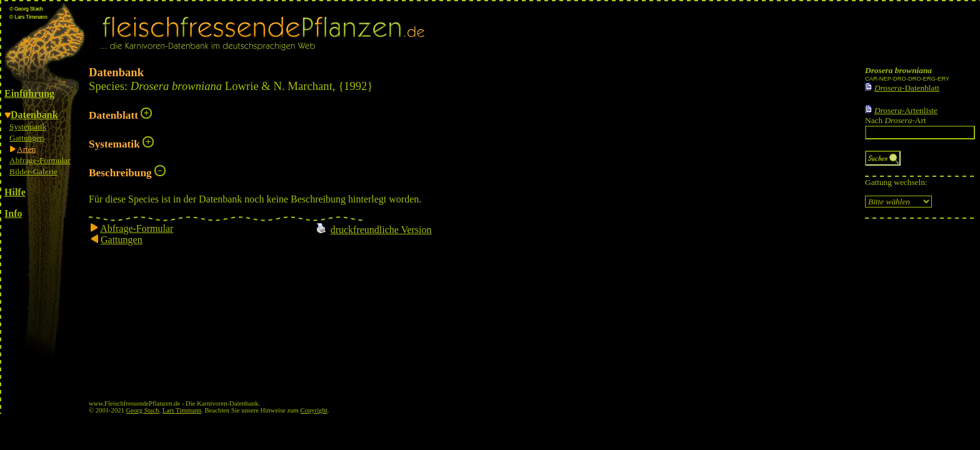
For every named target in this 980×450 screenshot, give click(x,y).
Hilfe (15, 192)
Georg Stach (143, 410)
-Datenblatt (907, 88)
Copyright (314, 410)
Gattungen (27, 138)
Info (13, 213)
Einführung (29, 93)
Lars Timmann (182, 410)
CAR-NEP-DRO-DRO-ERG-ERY (907, 79)
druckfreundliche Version (381, 230)
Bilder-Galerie (33, 172)
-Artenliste (906, 110)
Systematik (28, 127)
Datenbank (34, 115)
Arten (26, 149)
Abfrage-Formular (40, 160)
